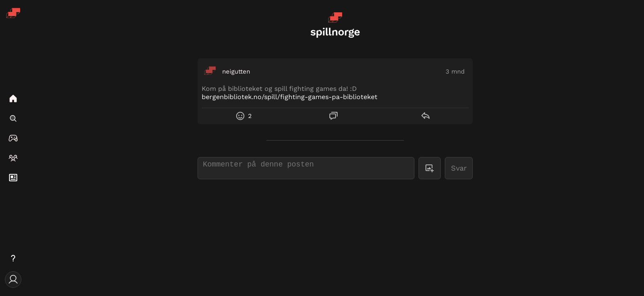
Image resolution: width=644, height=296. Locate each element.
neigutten (236, 72)
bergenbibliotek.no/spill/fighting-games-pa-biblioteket (290, 97)
